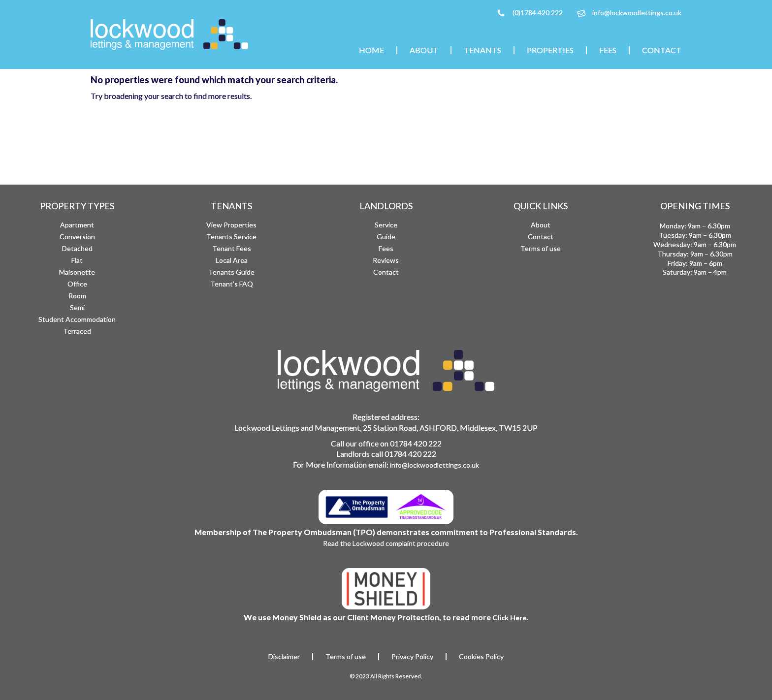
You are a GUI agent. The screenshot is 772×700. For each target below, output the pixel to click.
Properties (550, 50)
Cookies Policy (481, 657)
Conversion (77, 237)
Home (371, 50)
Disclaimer (284, 657)
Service (386, 225)
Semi (77, 307)
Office (77, 284)
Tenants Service (231, 237)
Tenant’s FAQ (232, 284)
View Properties (231, 225)
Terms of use (541, 248)
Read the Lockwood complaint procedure (386, 543)
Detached (77, 248)
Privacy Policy (412, 657)
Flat (77, 260)
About (424, 50)
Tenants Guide (231, 272)
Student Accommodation (77, 319)
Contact (662, 50)
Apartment (77, 225)
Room (77, 296)
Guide (386, 237)
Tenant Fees (232, 248)
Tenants (482, 50)
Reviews (386, 260)
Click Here (509, 618)
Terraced (77, 331)
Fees (608, 50)
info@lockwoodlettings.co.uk (637, 13)
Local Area (232, 260)
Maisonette (77, 272)
